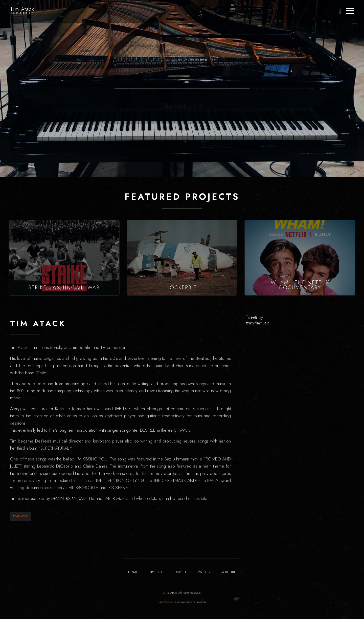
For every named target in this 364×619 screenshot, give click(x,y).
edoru (171, 602)
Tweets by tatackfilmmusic (257, 320)
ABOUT (181, 572)
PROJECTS (157, 572)
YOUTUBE (229, 572)
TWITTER (204, 572)
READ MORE (20, 516)
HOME (133, 572)
